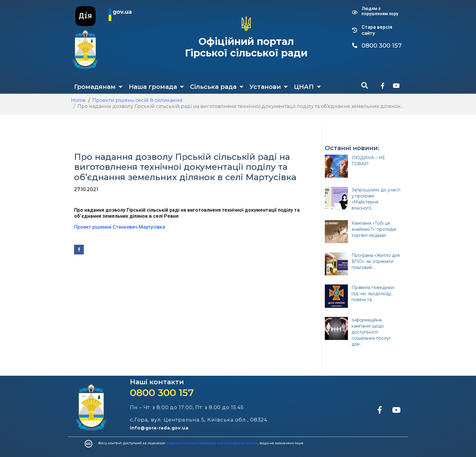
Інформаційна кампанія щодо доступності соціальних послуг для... (371, 332)
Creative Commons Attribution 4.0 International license (212, 443)
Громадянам (98, 87)
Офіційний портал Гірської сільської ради (246, 47)
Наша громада (156, 87)
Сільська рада (217, 87)
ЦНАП (307, 87)
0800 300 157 (162, 393)
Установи (269, 87)
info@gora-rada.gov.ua (159, 428)
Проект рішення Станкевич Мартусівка (120, 227)
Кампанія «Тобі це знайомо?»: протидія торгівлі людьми (374, 229)
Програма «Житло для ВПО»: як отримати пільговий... (376, 261)
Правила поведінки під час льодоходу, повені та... (373, 294)
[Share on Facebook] (79, 250)
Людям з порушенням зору (380, 11)
